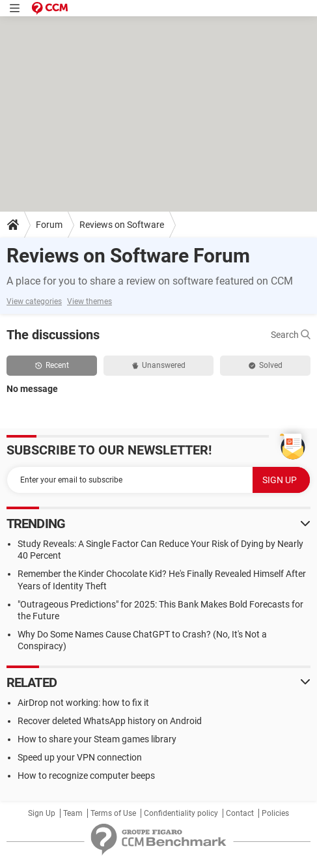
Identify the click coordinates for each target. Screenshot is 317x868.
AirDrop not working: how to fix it (83, 703)
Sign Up (42, 813)
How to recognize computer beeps (86, 776)
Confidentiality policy (181, 813)
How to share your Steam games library (97, 739)
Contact (240, 813)
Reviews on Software (122, 225)
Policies (275, 813)
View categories (34, 301)
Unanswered (159, 365)
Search (291, 335)
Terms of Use (113, 813)
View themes (90, 301)
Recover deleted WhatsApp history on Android (110, 721)
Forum (49, 225)
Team (73, 813)
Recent (52, 365)
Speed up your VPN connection (80, 757)
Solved (266, 365)
